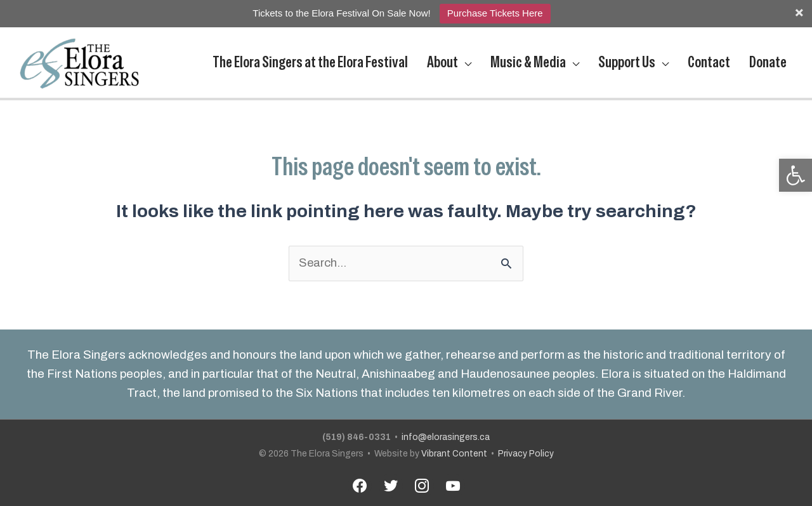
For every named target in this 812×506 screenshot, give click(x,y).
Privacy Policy (526, 450)
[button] (796, 175)
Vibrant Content (454, 450)
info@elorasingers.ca (446, 433)
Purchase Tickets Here (495, 13)
